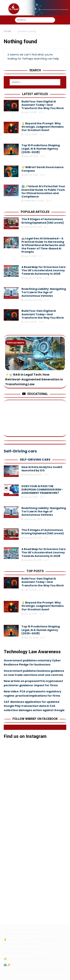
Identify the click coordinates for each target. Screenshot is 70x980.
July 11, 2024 (30, 256)
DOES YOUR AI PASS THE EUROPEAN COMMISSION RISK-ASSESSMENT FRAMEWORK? (42, 490)
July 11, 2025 (30, 112)
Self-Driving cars (35, 460)
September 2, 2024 (34, 201)
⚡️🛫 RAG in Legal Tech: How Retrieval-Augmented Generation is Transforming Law (34, 379)
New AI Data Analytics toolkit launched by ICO (42, 469)
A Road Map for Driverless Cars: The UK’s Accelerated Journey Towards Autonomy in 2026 (44, 270)
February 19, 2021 (33, 475)
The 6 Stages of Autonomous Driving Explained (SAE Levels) (43, 221)
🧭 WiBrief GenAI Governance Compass (43, 169)
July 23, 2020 (31, 497)
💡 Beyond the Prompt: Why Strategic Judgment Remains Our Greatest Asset (43, 127)
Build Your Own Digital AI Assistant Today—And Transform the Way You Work (43, 105)
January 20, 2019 (33, 227)
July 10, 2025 (31, 134)
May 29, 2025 (31, 156)
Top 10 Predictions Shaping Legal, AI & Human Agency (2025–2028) (41, 149)
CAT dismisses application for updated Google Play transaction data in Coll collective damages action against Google (34, 706)
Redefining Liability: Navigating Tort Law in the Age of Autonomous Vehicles (44, 292)
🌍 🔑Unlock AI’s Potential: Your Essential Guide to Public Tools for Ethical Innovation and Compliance (43, 191)
